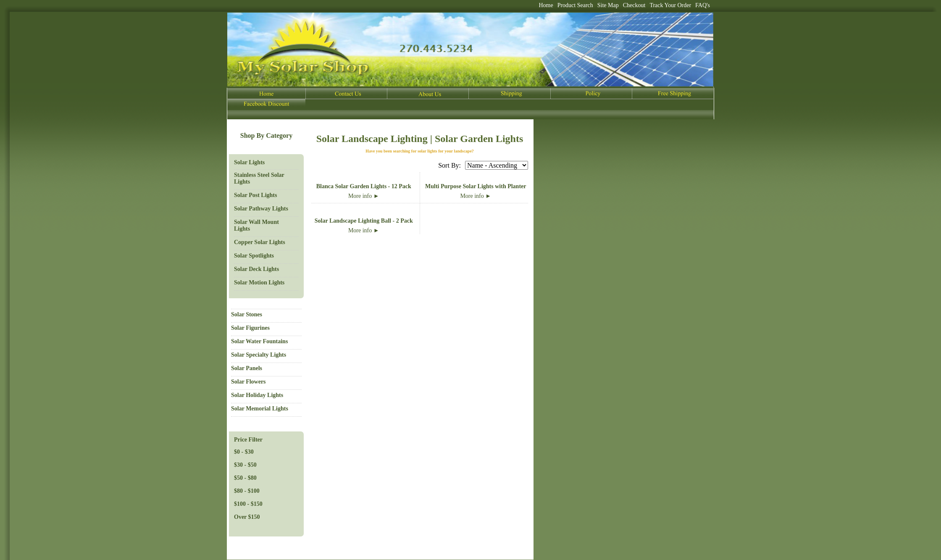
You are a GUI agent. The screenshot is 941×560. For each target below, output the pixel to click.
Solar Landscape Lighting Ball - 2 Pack (364, 221)
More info (364, 196)
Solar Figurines (250, 328)
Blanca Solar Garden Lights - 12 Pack (364, 186)
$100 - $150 (248, 504)
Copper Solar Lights (260, 242)
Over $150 (247, 517)
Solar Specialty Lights (259, 355)
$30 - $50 (245, 465)
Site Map (608, 5)
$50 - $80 (245, 478)
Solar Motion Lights (259, 283)
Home (546, 5)
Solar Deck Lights (256, 269)
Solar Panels (247, 368)
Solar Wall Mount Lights (256, 225)
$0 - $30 (244, 452)
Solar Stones (247, 314)
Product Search (575, 5)
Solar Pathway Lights (261, 209)
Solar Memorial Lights (260, 409)
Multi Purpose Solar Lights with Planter (476, 186)
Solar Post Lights (255, 195)
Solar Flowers (248, 382)
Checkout (634, 5)
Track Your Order (670, 5)
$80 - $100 (247, 491)
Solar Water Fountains (259, 341)
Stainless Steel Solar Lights (259, 178)
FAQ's (703, 5)
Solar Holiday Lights (257, 395)
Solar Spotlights (254, 256)
